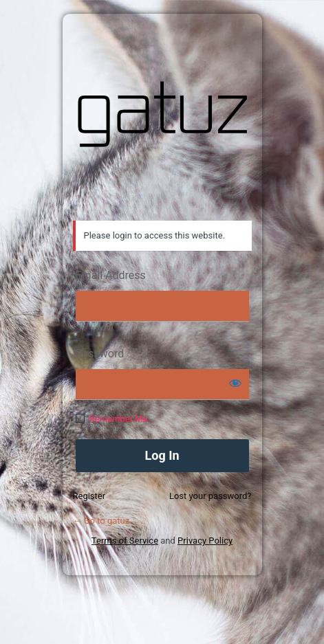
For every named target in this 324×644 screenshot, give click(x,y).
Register (89, 496)
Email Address (111, 275)
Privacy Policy (205, 541)
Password (100, 354)
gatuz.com (162, 114)
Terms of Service (125, 541)
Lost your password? (210, 496)
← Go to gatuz (101, 521)
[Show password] (235, 383)
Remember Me (119, 419)
